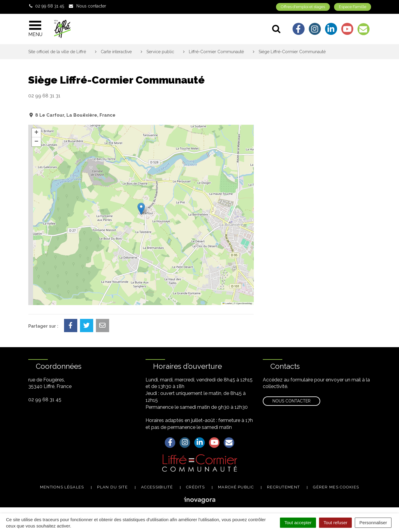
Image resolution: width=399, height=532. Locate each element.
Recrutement (283, 487)
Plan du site (112, 487)
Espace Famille (353, 7)
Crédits (195, 487)
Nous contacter (292, 401)
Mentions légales (62, 487)
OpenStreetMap (244, 303)
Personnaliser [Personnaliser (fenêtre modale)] (373, 523)
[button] (141, 209)
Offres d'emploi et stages (303, 7)
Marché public (236, 487)
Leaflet (227, 303)
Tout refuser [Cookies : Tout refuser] (335, 523)
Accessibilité (157, 487)
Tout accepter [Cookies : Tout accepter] (298, 523)
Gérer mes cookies (336, 487)
